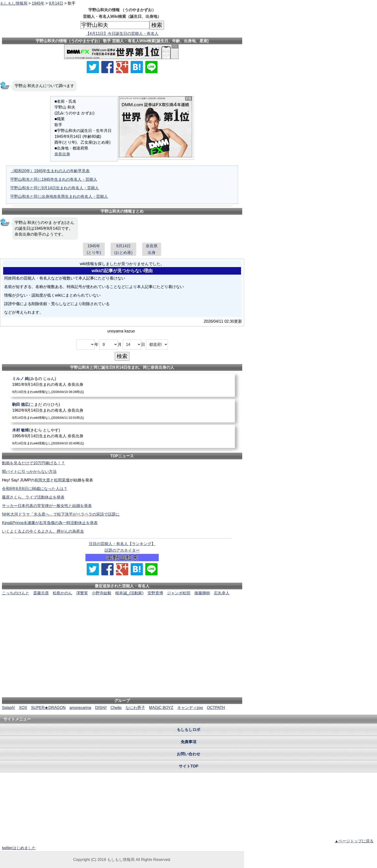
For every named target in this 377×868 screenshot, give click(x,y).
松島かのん (63, 593)
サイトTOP (189, 766)
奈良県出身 (152, 249)
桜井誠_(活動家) (129, 593)
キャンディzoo (190, 708)
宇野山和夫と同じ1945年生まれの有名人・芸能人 (54, 179)
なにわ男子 (135, 708)
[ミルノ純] (122, 385)
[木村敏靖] (122, 436)
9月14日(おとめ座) (123, 249)
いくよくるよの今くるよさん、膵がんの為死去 (43, 531)
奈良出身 (62, 154)
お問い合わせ (188, 754)
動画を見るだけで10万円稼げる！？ (33, 463)
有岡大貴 (42, 480)
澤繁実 (82, 593)
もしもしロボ (188, 730)
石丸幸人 (222, 593)
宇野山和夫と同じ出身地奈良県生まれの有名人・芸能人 (59, 196)
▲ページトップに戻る (354, 841)
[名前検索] (115, 25)
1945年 (38, 3)
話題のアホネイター (122, 550)
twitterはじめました (19, 848)
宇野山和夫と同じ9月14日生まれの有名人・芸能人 (55, 188)
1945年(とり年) (94, 249)
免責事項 (188, 742)
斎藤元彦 (41, 593)
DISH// (101, 708)
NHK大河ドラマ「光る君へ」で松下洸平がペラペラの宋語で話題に (61, 514)
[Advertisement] (122, 611)
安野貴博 (155, 593)
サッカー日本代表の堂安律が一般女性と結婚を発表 (47, 506)
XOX (23, 708)
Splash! (8, 708)
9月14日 (56, 3)
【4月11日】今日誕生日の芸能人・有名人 (122, 34)
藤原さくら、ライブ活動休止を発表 (33, 497)
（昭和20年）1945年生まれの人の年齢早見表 (50, 171)
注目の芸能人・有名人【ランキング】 (122, 544)
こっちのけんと (16, 593)
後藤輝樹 (202, 593)
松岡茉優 (62, 480)
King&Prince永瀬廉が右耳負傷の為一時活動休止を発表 (50, 523)
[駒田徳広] (122, 411)
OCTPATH (216, 708)
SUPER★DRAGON (48, 708)
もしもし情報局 (14, 3)
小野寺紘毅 (102, 593)
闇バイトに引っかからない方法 (29, 472)
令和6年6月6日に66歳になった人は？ (35, 489)
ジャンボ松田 (179, 593)
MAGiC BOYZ (161, 708)
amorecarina (80, 708)
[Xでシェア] (93, 67)
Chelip (116, 708)
